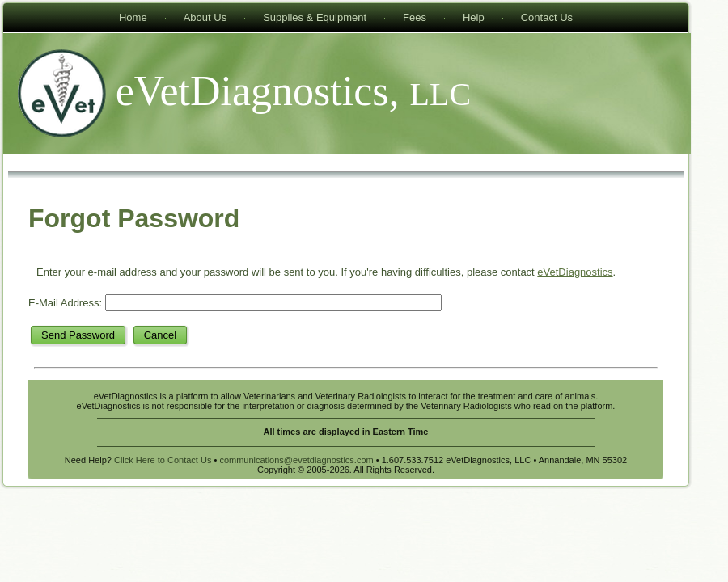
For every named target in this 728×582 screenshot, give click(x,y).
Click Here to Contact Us (163, 460)
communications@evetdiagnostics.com (296, 460)
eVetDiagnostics (575, 272)
